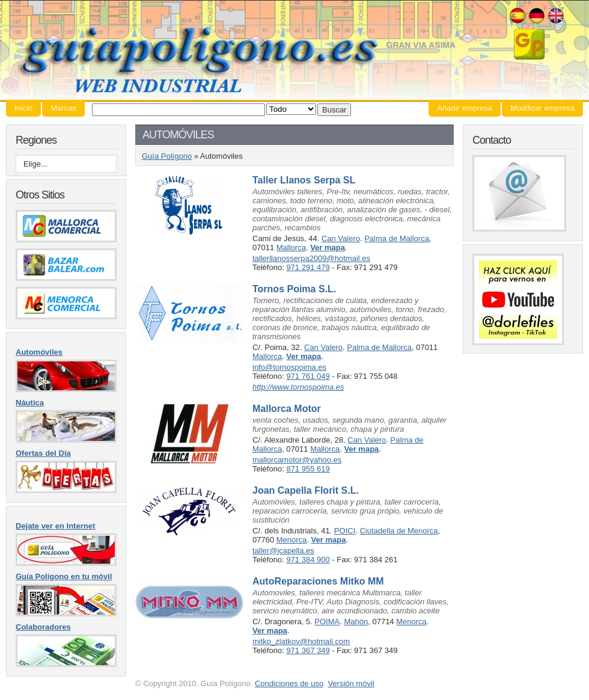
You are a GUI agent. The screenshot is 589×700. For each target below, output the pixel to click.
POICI (345, 531)
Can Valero (341, 238)
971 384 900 (308, 560)
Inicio (23, 108)
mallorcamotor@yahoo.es (297, 460)
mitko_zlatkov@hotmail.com (301, 641)
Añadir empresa (465, 108)
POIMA (327, 622)
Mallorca (291, 247)
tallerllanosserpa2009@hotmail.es (311, 258)
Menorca (292, 540)
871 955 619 (308, 469)
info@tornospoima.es (289, 367)
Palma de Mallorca (397, 238)
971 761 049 (308, 376)
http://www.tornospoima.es (298, 387)
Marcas (63, 108)
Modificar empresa (542, 108)
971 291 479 (308, 267)
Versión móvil (351, 683)
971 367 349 (308, 650)
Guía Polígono (294, 50)
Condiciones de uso (289, 683)
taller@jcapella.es (283, 551)
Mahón (356, 622)
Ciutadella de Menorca (398, 531)
